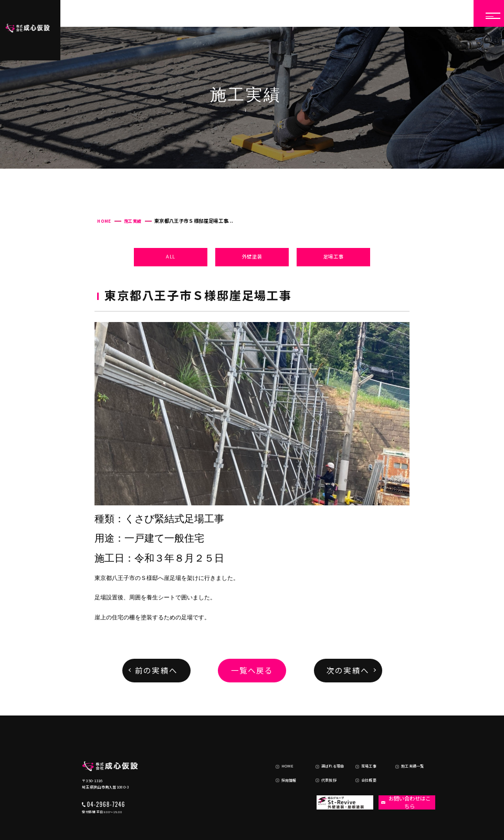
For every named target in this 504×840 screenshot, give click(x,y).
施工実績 (133, 221)
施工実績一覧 (407, 742)
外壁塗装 (252, 256)
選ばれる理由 (326, 742)
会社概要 (363, 753)
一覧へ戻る (252, 670)
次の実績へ (348, 670)
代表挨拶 (322, 753)
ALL (171, 256)
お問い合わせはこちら (403, 775)
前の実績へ (156, 670)
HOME (104, 221)
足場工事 (334, 256)
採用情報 (282, 753)
